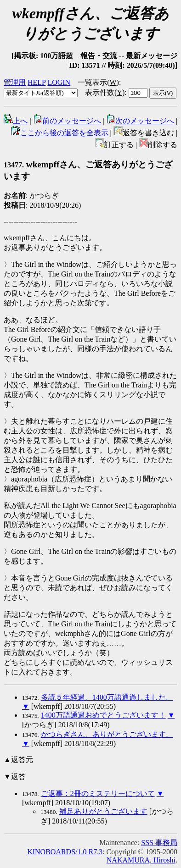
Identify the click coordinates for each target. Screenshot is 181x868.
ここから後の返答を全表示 (60, 133)
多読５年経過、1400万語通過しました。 (107, 697)
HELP (37, 82)
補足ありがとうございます (103, 811)
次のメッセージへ (140, 121)
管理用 (15, 82)
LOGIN (59, 82)
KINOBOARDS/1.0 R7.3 (65, 852)
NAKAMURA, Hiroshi (141, 860)
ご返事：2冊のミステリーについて (98, 793)
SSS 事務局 (159, 843)
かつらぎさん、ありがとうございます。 (107, 734)
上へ (16, 121)
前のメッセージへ (67, 121)
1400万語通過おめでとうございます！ (103, 715)
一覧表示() (98, 82)
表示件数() (105, 92)
